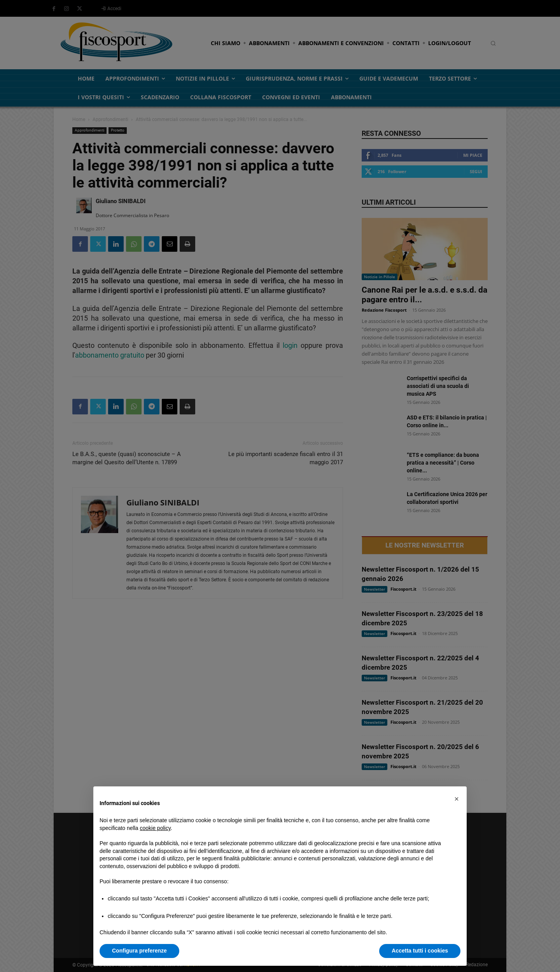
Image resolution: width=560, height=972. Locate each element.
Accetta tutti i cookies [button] (420, 951)
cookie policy (155, 828)
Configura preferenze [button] (139, 951)
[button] (457, 799)
